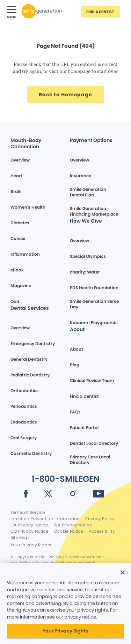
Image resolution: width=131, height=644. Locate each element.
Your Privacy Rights (31, 545)
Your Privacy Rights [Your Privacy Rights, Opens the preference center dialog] (65, 631)
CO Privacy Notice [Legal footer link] (29, 531)
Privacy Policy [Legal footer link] (100, 519)
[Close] (123, 572)
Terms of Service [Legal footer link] (28, 512)
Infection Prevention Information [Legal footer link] (45, 519)
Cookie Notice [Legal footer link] (68, 531)
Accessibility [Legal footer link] (102, 531)
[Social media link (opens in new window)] (26, 495)
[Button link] (100, 12)
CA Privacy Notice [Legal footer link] (29, 525)
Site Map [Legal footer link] (20, 538)
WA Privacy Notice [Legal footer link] (73, 525)
